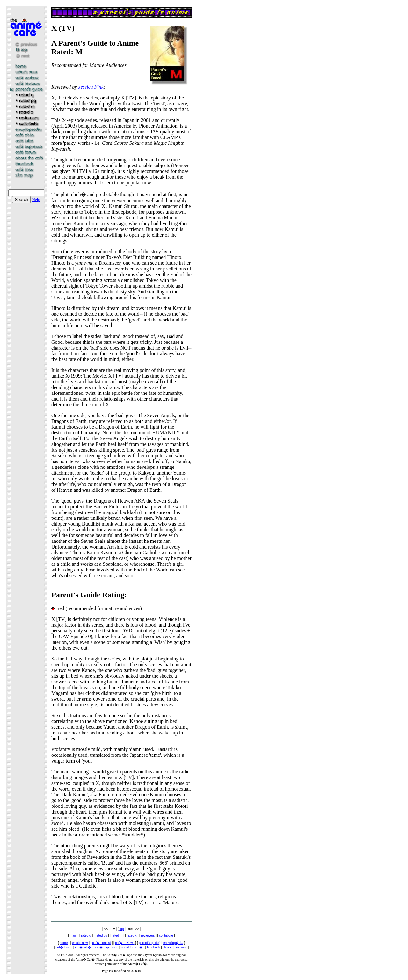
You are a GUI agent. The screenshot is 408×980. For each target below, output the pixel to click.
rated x (132, 936)
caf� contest (101, 943)
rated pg (102, 936)
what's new (80, 943)
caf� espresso (106, 947)
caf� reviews (125, 943)
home (64, 943)
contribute (166, 936)
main (73, 936)
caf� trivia (63, 947)
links (168, 947)
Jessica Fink (91, 87)
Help (36, 199)
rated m (117, 936)
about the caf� (132, 947)
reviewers (148, 936)
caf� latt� (83, 947)
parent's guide (149, 943)
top (121, 929)
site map (181, 947)
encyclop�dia (173, 943)
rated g (86, 936)
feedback (153, 947)
